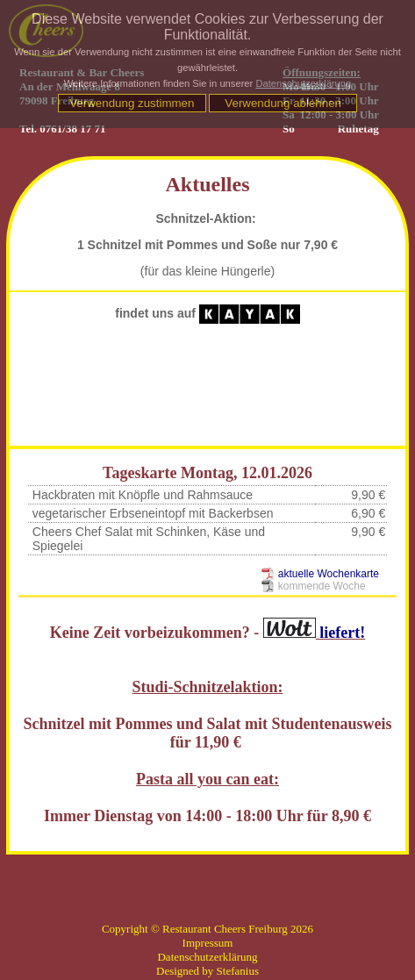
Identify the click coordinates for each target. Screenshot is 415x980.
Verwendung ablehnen (283, 103)
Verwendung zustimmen (132, 103)
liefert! (314, 633)
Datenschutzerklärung (303, 83)
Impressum (208, 943)
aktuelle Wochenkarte (329, 574)
